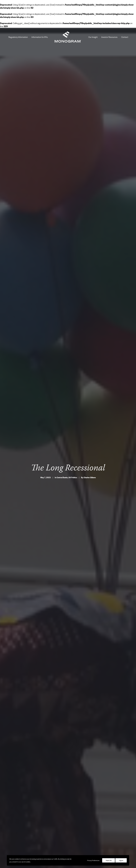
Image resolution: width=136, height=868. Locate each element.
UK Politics (73, 445)
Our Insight (93, 37)
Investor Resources (109, 37)
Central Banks (62, 445)
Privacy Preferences (93, 860)
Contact (125, 37)
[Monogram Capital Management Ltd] (68, 37)
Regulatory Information (18, 37)
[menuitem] (18, 37)
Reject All (109, 860)
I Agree (121, 860)
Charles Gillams (90, 445)
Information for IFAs (40, 37)
